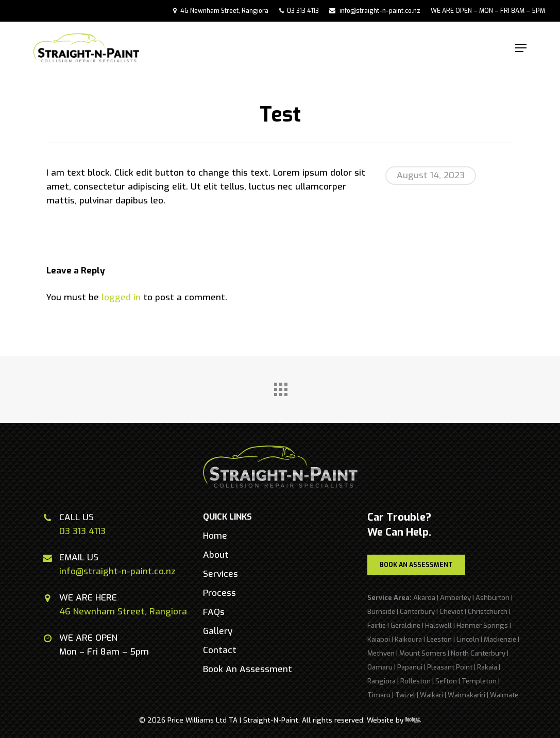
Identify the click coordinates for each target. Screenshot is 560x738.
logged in (121, 297)
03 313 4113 (82, 531)
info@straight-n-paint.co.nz (117, 571)
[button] (521, 52)
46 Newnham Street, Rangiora (123, 612)
